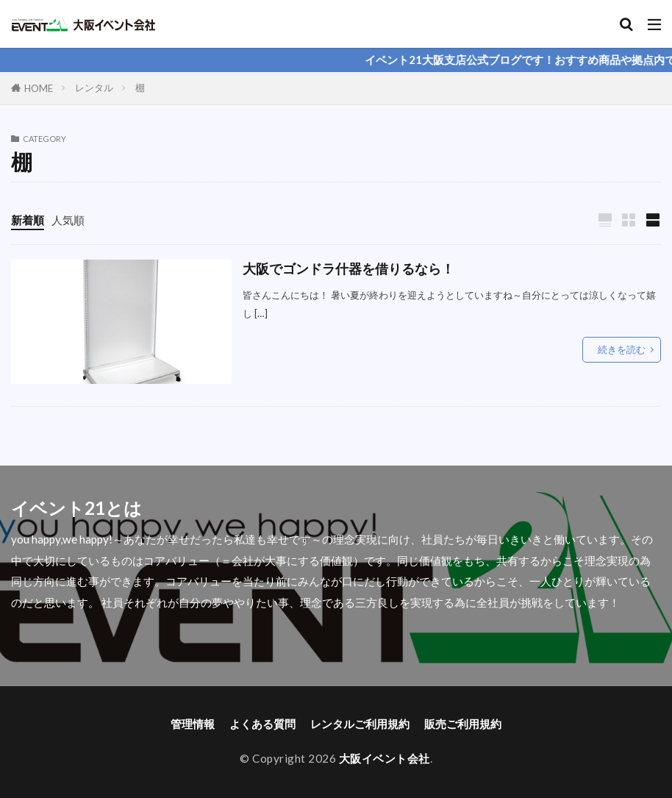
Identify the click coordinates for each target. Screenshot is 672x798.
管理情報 (193, 724)
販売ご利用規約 (463, 724)
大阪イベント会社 (385, 758)
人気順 (68, 220)
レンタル (94, 88)
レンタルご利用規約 (360, 724)
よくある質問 (262, 724)
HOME (39, 88)
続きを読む (622, 349)
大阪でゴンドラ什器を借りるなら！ (348, 269)
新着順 (28, 220)
